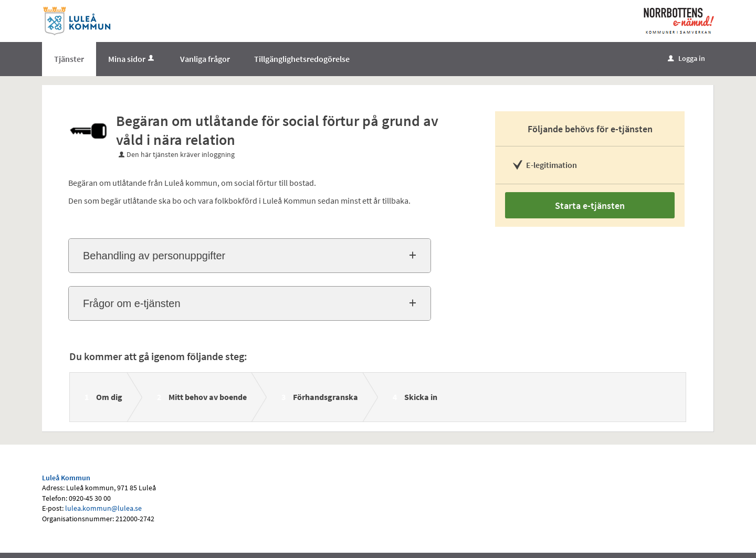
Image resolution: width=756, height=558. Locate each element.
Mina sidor (132, 59)
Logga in (686, 58)
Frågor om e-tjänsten (132, 303)
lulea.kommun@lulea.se (103, 508)
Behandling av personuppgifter (154, 256)
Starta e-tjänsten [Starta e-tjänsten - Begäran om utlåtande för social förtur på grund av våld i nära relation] (590, 206)
